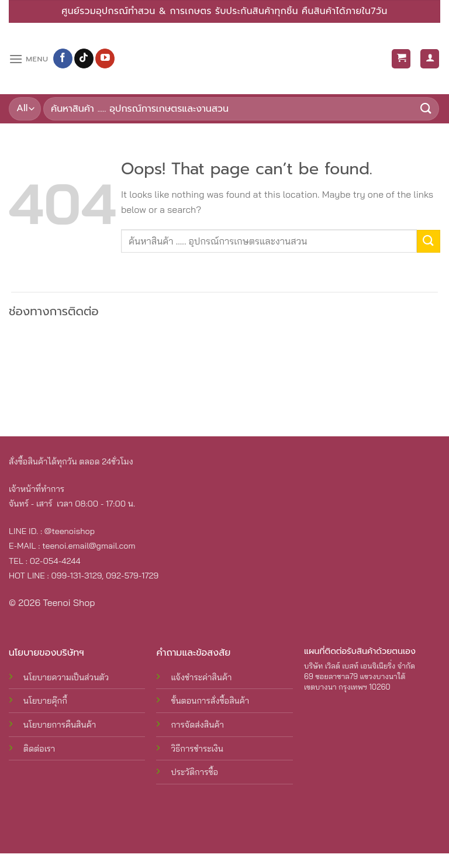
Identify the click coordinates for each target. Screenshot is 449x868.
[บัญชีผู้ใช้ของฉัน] (430, 59)
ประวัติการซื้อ (194, 772)
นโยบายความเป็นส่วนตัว (66, 677)
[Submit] (426, 109)
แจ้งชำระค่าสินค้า (201, 677)
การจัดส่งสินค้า (197, 725)
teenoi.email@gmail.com (89, 546)
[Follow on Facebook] (63, 58)
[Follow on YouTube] (105, 58)
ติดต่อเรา (39, 749)
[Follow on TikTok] (84, 58)
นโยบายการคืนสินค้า (60, 725)
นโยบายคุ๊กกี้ (45, 701)
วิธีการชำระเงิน (197, 749)
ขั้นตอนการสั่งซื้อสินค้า (210, 701)
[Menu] (28, 59)
